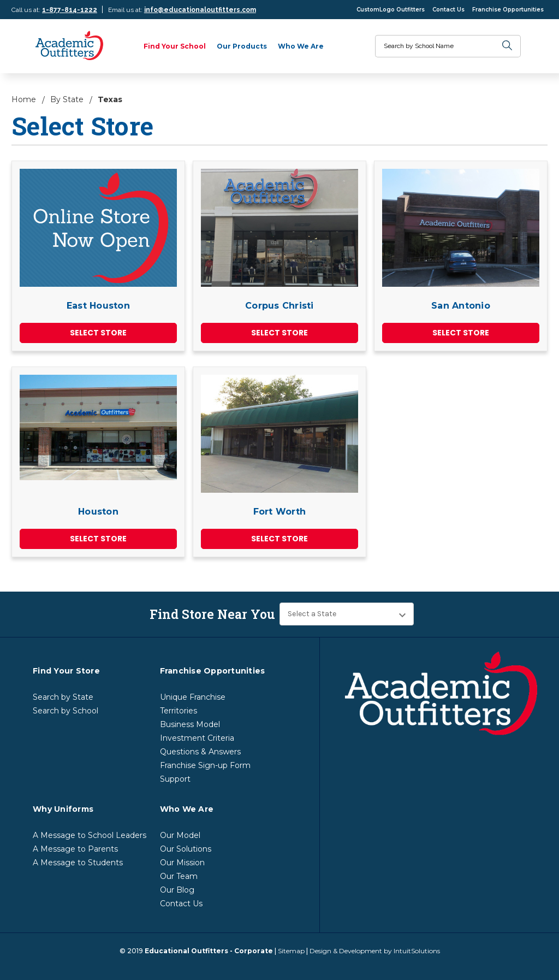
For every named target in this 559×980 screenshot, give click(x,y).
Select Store (98, 333)
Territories (179, 711)
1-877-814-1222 (70, 10)
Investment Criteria (197, 738)
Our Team (179, 876)
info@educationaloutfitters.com (200, 10)
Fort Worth (280, 512)
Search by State (63, 697)
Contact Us (448, 10)
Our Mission (182, 863)
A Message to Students (78, 863)
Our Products (242, 46)
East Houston (98, 306)
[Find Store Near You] (347, 614)
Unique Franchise (193, 697)
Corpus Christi (279, 306)
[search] (507, 46)
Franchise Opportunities (508, 10)
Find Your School (175, 46)
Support (175, 779)
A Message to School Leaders (90, 835)
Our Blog (177, 890)
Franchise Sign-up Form (205, 765)
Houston (98, 512)
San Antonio (461, 306)
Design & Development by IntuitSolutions (375, 951)
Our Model (180, 835)
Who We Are (301, 46)
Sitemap (291, 951)
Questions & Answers (200, 752)
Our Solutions (186, 849)
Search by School (66, 711)
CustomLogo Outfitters (391, 10)
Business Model (190, 724)
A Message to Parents (75, 849)
